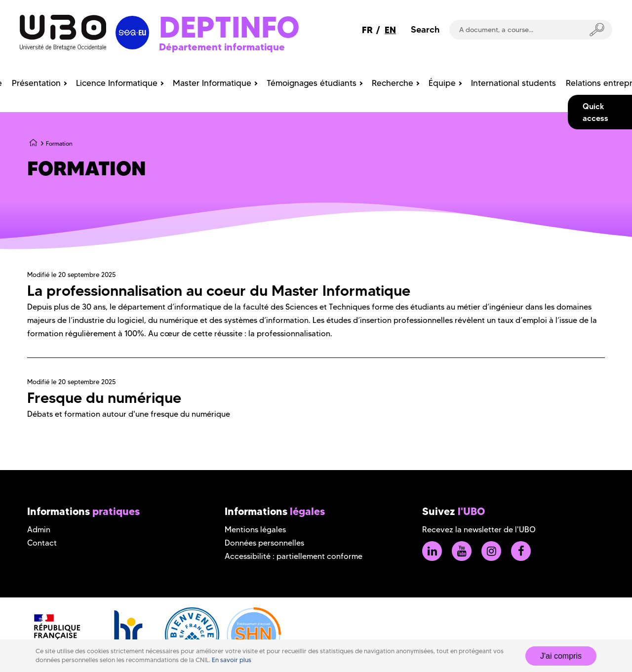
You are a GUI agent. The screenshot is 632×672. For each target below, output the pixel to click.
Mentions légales (255, 530)
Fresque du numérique (104, 398)
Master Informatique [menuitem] (212, 83)
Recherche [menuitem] (393, 83)
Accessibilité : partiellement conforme (294, 556)
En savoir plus (232, 660)
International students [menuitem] (513, 83)
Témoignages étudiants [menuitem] (312, 83)
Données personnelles (264, 543)
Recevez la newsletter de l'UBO (479, 530)
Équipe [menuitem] (442, 83)
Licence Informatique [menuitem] (117, 83)
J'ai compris (561, 656)
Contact (42, 543)
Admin (39, 530)
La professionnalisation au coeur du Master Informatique (219, 291)
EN (390, 30)
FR (367, 30)
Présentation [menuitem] (36, 83)
